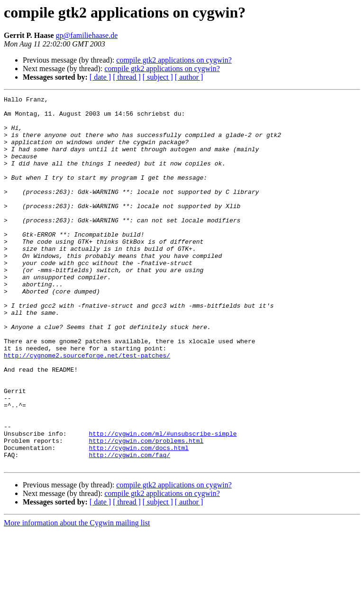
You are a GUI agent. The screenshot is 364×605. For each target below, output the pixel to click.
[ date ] (100, 77)
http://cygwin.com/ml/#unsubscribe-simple (163, 502)
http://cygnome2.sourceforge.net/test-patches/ (87, 408)
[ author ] (189, 77)
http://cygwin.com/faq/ (129, 527)
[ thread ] (127, 77)
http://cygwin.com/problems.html (146, 510)
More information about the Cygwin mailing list (77, 597)
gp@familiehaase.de (87, 35)
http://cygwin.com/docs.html (139, 519)
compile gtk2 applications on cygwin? (174, 60)
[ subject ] (158, 77)
